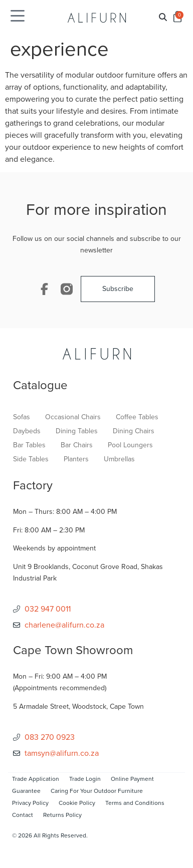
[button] (163, 18)
